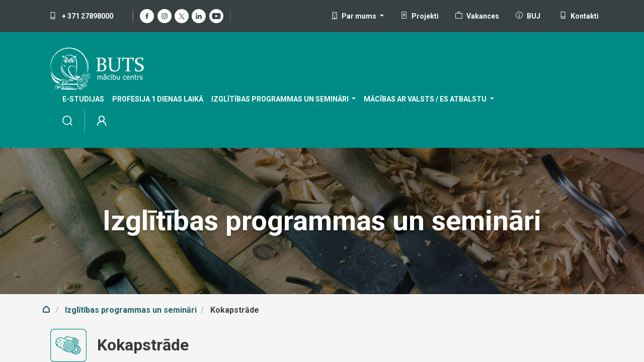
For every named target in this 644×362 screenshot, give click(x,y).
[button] (357, 16)
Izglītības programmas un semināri (131, 310)
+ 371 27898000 (81, 16)
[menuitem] (83, 99)
